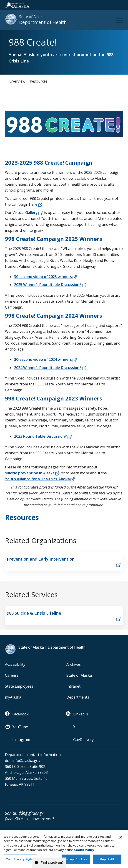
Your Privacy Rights (20, 861)
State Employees (19, 686)
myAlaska (13, 697)
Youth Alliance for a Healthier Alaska (37, 479)
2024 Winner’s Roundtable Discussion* (48, 368)
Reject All (107, 861)
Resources (39, 81)
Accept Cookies (76, 861)
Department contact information (33, 755)
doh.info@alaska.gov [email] (23, 761)
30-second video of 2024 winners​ (43, 359)
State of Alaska (79, 675)
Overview (17, 81)
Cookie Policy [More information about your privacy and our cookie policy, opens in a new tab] (84, 851)
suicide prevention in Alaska (30, 473)
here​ (33, 204)
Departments (78, 697)
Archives (74, 664)
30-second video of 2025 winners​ (43, 277)
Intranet (73, 686)
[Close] (121, 839)
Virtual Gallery (25, 213)
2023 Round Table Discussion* (40, 436)
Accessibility (15, 664)
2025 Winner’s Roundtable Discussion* (48, 285)
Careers (12, 675)
